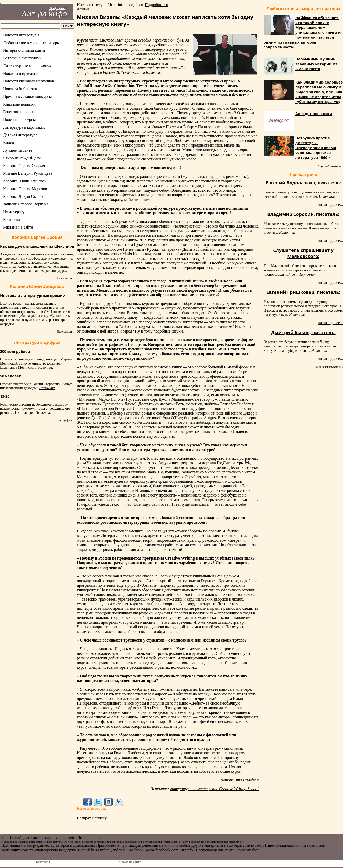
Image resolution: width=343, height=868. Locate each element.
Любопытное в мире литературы (31, 43)
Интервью (83, 9)
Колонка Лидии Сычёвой (25, 196)
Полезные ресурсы (19, 120)
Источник (46, 368)
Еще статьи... (66, 278)
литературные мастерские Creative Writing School (214, 789)
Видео (8, 143)
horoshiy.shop (248, 850)
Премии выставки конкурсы (27, 96)
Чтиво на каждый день (23, 158)
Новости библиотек (20, 89)
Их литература (16, 212)
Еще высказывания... (329, 367)
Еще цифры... (65, 420)
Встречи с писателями (22, 58)
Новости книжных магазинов (29, 81)
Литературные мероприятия (27, 66)
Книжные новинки (19, 104)
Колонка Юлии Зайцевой (25, 181)
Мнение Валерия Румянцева (28, 173)
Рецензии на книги (19, 112)
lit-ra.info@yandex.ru (109, 850)
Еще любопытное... (330, 166)
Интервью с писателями (24, 50)
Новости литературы (21, 35)
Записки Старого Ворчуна (26, 204)
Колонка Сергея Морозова (26, 189)
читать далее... (330, 205)
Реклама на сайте (18, 227)
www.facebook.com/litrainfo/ (170, 850)
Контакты (12, 219)
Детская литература (20, 135)
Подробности (157, 5)
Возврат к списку (92, 818)
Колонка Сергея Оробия (24, 166)
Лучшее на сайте (18, 150)
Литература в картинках (24, 127)
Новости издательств (21, 73)
